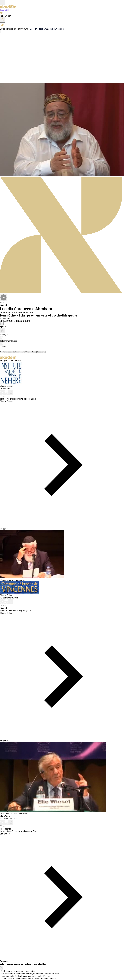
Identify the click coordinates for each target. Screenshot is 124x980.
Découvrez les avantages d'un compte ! (48, 29)
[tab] (8, 352)
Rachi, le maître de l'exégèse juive (15, 611)
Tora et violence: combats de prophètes (18, 399)
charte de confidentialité (45, 979)
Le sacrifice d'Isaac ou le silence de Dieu (19, 831)
